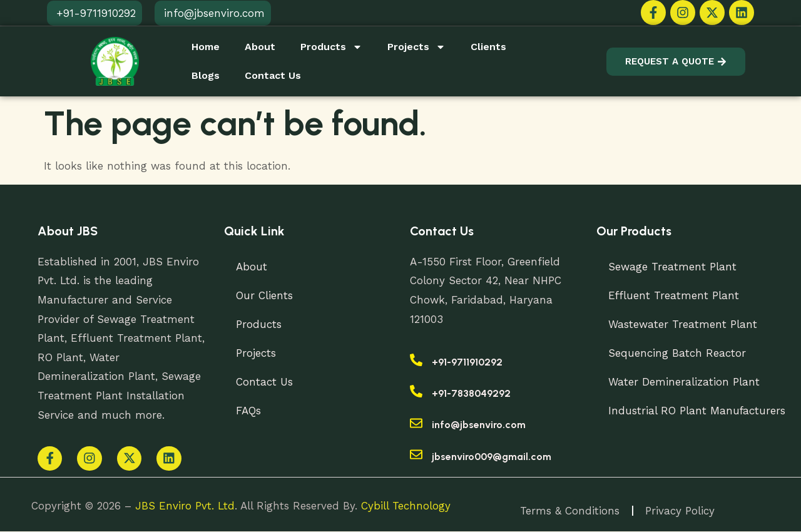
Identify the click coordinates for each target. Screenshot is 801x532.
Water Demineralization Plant (685, 382)
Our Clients (265, 295)
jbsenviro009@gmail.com (492, 457)
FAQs (249, 411)
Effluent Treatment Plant (675, 295)
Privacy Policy (681, 511)
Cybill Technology (406, 506)
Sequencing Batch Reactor (678, 353)
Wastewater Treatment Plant (683, 324)
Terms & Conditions (570, 511)
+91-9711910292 (467, 362)
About (260, 47)
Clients (488, 47)
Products (331, 47)
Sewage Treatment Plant (673, 267)
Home (206, 47)
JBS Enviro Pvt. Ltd (185, 506)
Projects (416, 47)
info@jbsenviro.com (479, 425)
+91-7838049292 (471, 393)
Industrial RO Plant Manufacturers (698, 411)
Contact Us (273, 75)
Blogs (206, 75)
